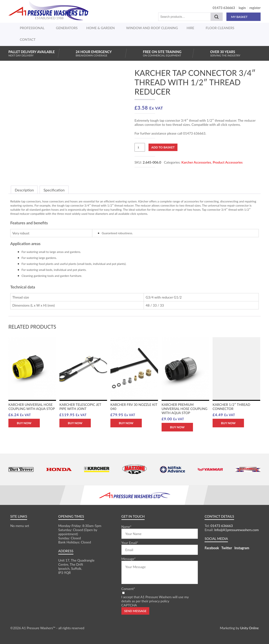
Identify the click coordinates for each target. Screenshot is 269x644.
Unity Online (249, 628)
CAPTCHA (129, 605)
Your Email (130, 543)
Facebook (212, 548)
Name (126, 527)
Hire (190, 28)
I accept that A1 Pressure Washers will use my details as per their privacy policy (155, 599)
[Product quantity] (140, 147)
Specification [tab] (54, 190)
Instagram (242, 548)
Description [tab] (24, 190)
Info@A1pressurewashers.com (236, 530)
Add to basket (163, 147)
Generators (67, 28)
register (255, 8)
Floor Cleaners (220, 28)
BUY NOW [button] (24, 423)
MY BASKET (244, 17)
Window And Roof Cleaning (152, 28)
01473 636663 (224, 8)
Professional (32, 28)
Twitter (227, 548)
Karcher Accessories (196, 162)
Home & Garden (101, 28)
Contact (28, 39)
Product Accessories (228, 162)
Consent (128, 589)
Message (129, 559)
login (242, 8)
